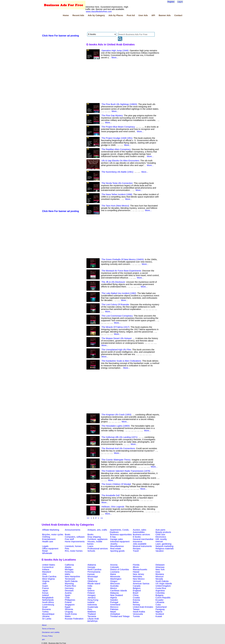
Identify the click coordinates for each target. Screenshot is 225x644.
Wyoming (69, 584)
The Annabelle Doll (111, 495)
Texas (90, 579)
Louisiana (115, 572)
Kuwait (159, 616)
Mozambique (48, 614)
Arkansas (160, 567)
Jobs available (140, 544)
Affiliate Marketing (51, 530)
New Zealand (116, 595)
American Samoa (141, 584)
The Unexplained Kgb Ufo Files (116, 350)
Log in (180, 2)
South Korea (71, 614)
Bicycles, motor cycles (53, 534)
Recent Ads (78, 15)
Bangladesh (48, 598)
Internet (159, 542)
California (69, 565)
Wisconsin (115, 584)
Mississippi (93, 577)
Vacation (160, 551)
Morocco (114, 607)
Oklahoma (92, 581)
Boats (68, 534)
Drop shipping (94, 537)
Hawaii (136, 572)
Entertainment (49, 539)
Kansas (91, 574)
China (136, 595)
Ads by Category (96, 15)
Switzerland (161, 607)
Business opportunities (121, 534)
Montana (160, 574)
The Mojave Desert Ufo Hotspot (117, 338)
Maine (113, 574)
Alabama (92, 565)
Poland (68, 602)
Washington (116, 579)
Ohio (44, 574)
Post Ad (131, 15)
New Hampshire (72, 577)
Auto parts (160, 530)
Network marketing (164, 546)
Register (171, 2)
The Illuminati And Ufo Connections (118, 448)
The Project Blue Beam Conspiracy (118, 127)
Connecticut (48, 567)
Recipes (137, 549)
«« (88, 518)
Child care (160, 534)
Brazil (136, 593)
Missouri (160, 577)
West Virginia (48, 579)
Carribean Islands (119, 591)
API (153, 15)
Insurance (138, 542)
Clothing (46, 537)
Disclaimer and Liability (51, 632)
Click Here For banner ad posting (61, 36)
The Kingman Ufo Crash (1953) (116, 415)
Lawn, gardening (163, 544)
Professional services (98, 549)
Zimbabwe (115, 614)
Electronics (161, 537)
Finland (91, 593)
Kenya (45, 593)
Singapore (70, 605)
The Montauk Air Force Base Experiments (121, 271)
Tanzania (92, 616)
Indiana (46, 569)
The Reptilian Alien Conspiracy (116, 149)
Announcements (73, 530)
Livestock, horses (73, 546)
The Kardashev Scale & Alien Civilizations (121, 361)
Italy (89, 588)
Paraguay (160, 609)
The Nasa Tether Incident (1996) (117, 194)
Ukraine (46, 616)
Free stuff (69, 539)
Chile (67, 598)
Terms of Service (48, 629)
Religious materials (165, 549)
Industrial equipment (120, 542)
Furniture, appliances (98, 539)
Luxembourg (48, 605)
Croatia (136, 598)
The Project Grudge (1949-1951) (117, 138)
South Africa (48, 602)
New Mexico (139, 579)
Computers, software (75, 537)
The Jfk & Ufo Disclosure (113, 282)
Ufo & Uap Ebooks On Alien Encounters (120, 161)
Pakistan (114, 609)
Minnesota (115, 577)
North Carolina (94, 569)
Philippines (70, 600)
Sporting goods (117, 551)
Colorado (114, 567)
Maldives (92, 612)
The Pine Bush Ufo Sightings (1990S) (119, 104)
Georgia (91, 567)
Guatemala (93, 607)
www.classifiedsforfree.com (99, 12)
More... (115, 58)
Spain (68, 595)
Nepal (113, 612)
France (45, 588)
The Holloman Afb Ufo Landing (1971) (120, 437)
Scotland (160, 614)
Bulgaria (159, 595)
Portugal (114, 602)
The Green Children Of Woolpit (116, 484)
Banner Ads (165, 15)
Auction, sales (139, 530)
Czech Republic (163, 598)
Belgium (137, 588)
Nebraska (137, 577)
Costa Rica (161, 588)
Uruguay (69, 612)
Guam (45, 586)
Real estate (116, 549)
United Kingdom (163, 586)
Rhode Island (94, 584)
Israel (45, 607)
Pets (67, 549)
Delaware (160, 565)
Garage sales (117, 539)
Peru (90, 609)
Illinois (136, 567)
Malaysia (114, 593)
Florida (136, 565)
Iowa (158, 572)
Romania (46, 609)
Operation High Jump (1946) (115, 51)
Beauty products (163, 532)
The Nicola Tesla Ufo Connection (117, 183)
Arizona (114, 565)
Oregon (114, 581)
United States (49, 565)
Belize (136, 602)
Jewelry (114, 544)
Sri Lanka (47, 619)
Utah (44, 584)
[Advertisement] (95, 25)
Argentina (160, 591)
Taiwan (136, 609)
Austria (68, 593)
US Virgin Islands (164, 584)
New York (160, 569)
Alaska (68, 567)
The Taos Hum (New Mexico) (115, 206)
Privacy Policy (47, 636)
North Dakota (71, 581)
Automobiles (139, 532)
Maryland (47, 572)
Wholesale (47, 553)
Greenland (115, 605)
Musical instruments (142, 546)
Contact (178, 15)
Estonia (136, 600)
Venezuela (138, 614)
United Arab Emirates (143, 607)
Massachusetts (140, 569)
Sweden (114, 600)
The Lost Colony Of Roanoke (115, 305)
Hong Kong (93, 600)
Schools (91, 551)
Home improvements (75, 542)
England (137, 591)
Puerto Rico (70, 586)
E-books (137, 537)
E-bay (113, 537)
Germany (69, 588)
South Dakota (162, 581)
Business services (141, 534)
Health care (48, 542)
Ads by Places (116, 15)
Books (90, 534)
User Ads (143, 15)
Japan (45, 591)
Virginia (46, 581)
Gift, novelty (161, 539)
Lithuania (160, 602)
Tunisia (136, 616)
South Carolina (49, 577)
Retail (45, 551)
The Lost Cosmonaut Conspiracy (117, 316)
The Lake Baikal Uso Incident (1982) (119, 293)
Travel (136, 551)
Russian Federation (74, 619)
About (44, 625)
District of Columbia (119, 569)
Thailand (92, 614)
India (90, 586)
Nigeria (159, 612)
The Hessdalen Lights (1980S (116, 426)
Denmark (69, 591)
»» (102, 518)
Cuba (158, 605)
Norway (136, 605)
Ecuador (160, 600)
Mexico (114, 588)
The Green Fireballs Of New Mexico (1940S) (123, 259)
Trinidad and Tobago (120, 616)
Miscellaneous (117, 546)
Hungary (92, 595)
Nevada (159, 579)
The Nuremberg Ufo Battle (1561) (117, 172)
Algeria (114, 598)
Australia (114, 586)
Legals (45, 546)
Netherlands (48, 600)
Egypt (68, 607)
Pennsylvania (94, 572)
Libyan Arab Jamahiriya (93, 620)
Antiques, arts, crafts (97, 530)
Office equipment (50, 549)
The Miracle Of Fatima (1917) (115, 327)
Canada (137, 586)
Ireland (45, 595)
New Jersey (138, 574)
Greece (91, 591)
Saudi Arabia (139, 612)
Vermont (137, 581)
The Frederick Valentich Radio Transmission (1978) (126, 471)
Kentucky (69, 572)
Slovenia (69, 609)
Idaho (68, 574)
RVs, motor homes (74, 551)
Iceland (91, 602)
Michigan (69, 569)
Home (66, 15)
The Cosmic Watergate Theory (116, 460)
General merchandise (143, 539)
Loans (90, 546)
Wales (68, 616)
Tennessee (70, 579)
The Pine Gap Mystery (112, 116)
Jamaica (92, 598)
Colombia (160, 593)
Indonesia (92, 605)
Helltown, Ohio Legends (113, 507)
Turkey (45, 612)
